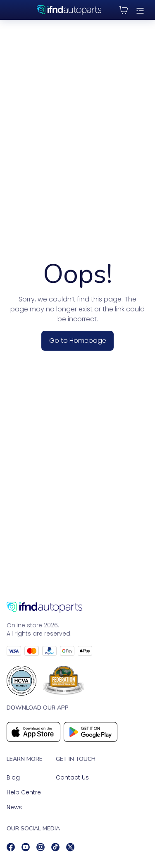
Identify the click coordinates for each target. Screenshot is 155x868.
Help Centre (24, 792)
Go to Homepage (77, 341)
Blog (13, 777)
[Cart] (124, 10)
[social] (11, 847)
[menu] (140, 10)
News (14, 807)
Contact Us (72, 777)
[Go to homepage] (77, 607)
